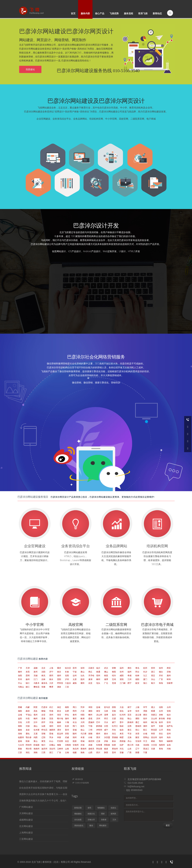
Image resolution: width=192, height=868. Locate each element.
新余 (114, 741)
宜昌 (51, 718)
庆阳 (67, 734)
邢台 (137, 672)
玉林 (106, 711)
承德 (169, 718)
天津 (28, 668)
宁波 (75, 672)
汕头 (82, 675)
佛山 (106, 672)
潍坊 (129, 668)
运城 (20, 715)
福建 (75, 752)
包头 (98, 683)
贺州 (169, 734)
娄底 (90, 718)
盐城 (98, 707)
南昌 (106, 675)
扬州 (28, 679)
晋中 (122, 722)
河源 (28, 726)
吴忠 (67, 741)
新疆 (137, 752)
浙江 (51, 752)
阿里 (36, 707)
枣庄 (106, 718)
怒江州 (130, 745)
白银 (90, 737)
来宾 (122, 734)
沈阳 (43, 672)
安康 (161, 726)
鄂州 (161, 741)
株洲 (82, 718)
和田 (153, 734)
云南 (67, 752)
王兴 (114, 820)
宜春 (114, 711)
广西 (129, 752)
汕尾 (43, 726)
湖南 (36, 752)
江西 (43, 752)
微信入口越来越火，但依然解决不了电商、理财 (43, 781)
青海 (161, 749)
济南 (169, 672)
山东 (129, 749)
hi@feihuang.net (136, 786)
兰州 (129, 679)
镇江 (28, 683)
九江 (145, 675)
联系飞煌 (143, 13)
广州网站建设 (26, 807)
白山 (51, 741)
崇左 (161, 734)
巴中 (98, 722)
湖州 (51, 726)
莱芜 (43, 741)
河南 (169, 749)
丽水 (106, 734)
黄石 (129, 730)
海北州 (76, 749)
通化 (28, 734)
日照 (106, 726)
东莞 (28, 672)
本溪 (82, 737)
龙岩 (28, 730)
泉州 (36, 672)
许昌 (28, 718)
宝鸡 (114, 679)
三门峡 (123, 683)
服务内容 (85, 13)
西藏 (20, 707)
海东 (169, 737)
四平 (43, 722)
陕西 (106, 752)
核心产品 (100, 13)
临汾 (169, 715)
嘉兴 (114, 715)
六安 (82, 711)
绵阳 (82, 715)
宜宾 (129, 715)
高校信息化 (79, 825)
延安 (137, 683)
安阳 (169, 711)
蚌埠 (169, 679)
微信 (91, 825)
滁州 (67, 718)
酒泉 (59, 687)
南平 (153, 726)
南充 (43, 675)
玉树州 (60, 749)
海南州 (37, 749)
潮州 (145, 726)
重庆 (59, 668)
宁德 (90, 726)
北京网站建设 (26, 826)
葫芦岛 (170, 726)
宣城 (75, 730)
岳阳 (67, 675)
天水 (106, 722)
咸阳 (122, 675)
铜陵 (59, 745)
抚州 (82, 679)
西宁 (129, 683)
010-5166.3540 (135, 783)
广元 (106, 683)
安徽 (122, 752)
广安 (161, 679)
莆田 (82, 683)
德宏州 (91, 741)
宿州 (98, 675)
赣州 (20, 672)
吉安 (43, 715)
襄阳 (90, 711)
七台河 (21, 745)
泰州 (75, 715)
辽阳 (43, 737)
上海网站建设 (26, 832)
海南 (82, 752)
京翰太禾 (91, 820)
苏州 (75, 668)
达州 (75, 675)
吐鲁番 (99, 745)
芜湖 (114, 683)
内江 (51, 707)
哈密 (114, 745)
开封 (161, 675)
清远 (122, 718)
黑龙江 (146, 749)
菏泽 (82, 707)
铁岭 (122, 726)
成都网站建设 (26, 820)
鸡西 (36, 737)
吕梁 (114, 718)
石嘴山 (52, 745)
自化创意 (78, 820)
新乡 (59, 711)
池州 (161, 737)
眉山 (36, 726)
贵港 (43, 718)
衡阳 (114, 672)
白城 (145, 734)
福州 (129, 672)
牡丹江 (115, 726)
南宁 (129, 707)
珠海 (161, 683)
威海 (75, 683)
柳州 (98, 679)
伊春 (106, 741)
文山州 (154, 718)
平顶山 (29, 715)
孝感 (129, 675)
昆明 (28, 675)
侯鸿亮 (113, 814)
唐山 (82, 672)
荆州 (75, 711)
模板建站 (78, 814)
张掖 (43, 687)
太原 (75, 679)
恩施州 (91, 722)
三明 (90, 730)
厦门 (145, 679)
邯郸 (114, 668)
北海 (129, 737)
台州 (169, 707)
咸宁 (106, 730)
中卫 (145, 741)
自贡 (90, 683)
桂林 (137, 675)
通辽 (137, 722)
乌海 (137, 745)
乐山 (153, 679)
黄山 (36, 741)
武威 (67, 737)
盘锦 (20, 741)
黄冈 (51, 675)
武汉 (106, 668)
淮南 (20, 734)
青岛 (137, 668)
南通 (98, 672)
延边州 (60, 734)
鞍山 (129, 718)
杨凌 (106, 749)
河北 (122, 749)
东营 (137, 734)
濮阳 (137, 718)
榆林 (59, 722)
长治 (75, 722)
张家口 (154, 715)
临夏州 (21, 737)
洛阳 (20, 675)
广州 (20, 668)
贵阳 (59, 679)
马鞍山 (21, 687)
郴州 (90, 715)
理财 (103, 814)
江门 (36, 679)
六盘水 (68, 683)
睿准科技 (78, 779)
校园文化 (91, 814)
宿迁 (153, 675)
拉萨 (122, 745)
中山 (20, 683)
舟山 (129, 741)
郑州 (153, 668)
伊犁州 (99, 730)
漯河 (59, 730)
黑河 (98, 737)
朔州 (75, 737)
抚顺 (90, 734)
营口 (137, 730)
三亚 (67, 687)
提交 (168, 825)
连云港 (138, 715)
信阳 (161, 707)
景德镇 (115, 737)
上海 (51, 668)
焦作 (145, 718)
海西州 (162, 745)
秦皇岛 (44, 683)
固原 (75, 741)
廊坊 (145, 715)
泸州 (67, 679)
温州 (122, 668)
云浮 (161, 730)
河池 (51, 722)
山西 (90, 752)
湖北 (28, 752)
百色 (20, 722)
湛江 (153, 672)
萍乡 (51, 737)
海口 (145, 683)
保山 (82, 730)
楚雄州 (138, 726)
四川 (98, 752)
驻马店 (107, 707)
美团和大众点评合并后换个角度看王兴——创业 (43, 794)
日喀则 (68, 745)
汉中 (36, 722)
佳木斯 (37, 730)
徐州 (161, 668)
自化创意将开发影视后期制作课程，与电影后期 (43, 788)
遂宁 (114, 722)
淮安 (59, 715)
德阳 (137, 679)
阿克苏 (154, 730)
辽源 (98, 741)
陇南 (20, 730)
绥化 (122, 711)
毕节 (145, 707)
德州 (59, 675)
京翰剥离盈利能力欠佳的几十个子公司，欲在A (43, 800)
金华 (129, 711)
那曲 (20, 749)
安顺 (43, 734)
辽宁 (137, 749)
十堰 (67, 722)
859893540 (137, 790)
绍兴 (114, 675)
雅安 (137, 737)
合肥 (67, 711)
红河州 (123, 715)
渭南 (145, 711)
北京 (43, 668)
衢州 (98, 734)
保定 (59, 707)
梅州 (36, 718)
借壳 (89, 808)
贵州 (114, 752)
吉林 (43, 679)
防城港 (37, 745)
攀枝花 (37, 687)
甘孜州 (138, 741)
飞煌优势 (114, 13)
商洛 (169, 730)
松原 (67, 726)
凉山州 (99, 715)
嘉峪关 (91, 749)
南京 (59, 672)
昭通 (153, 711)
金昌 (169, 745)
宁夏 (145, 752)
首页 (73, 13)
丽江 (28, 687)
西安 (169, 668)
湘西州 (52, 730)
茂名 (36, 711)
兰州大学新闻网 (81, 783)
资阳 (122, 679)
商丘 (90, 672)
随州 (75, 734)
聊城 (43, 711)
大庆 (51, 683)
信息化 (113, 808)
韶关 (82, 726)
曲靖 (28, 711)
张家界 (170, 683)
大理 (28, 722)
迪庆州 (44, 749)
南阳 (67, 707)
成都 (36, 668)
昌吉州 (154, 737)
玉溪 (36, 734)
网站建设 (103, 825)
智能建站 (101, 808)
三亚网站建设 (26, 839)
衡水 (51, 679)
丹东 (114, 730)
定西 (129, 726)
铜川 (43, 745)
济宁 (51, 672)
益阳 (20, 718)
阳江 (145, 730)
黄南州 (83, 749)
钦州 (161, 722)
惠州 (169, 675)
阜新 (59, 737)
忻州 (169, 722)
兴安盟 (107, 737)
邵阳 (114, 707)
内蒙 (28, 707)
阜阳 (90, 707)
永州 (161, 711)
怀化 (67, 715)
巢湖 (90, 679)
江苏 (20, 752)
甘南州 (76, 745)
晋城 (51, 734)
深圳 (82, 668)
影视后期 (78, 808)
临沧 (122, 730)
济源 (82, 745)
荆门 (75, 726)
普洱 (67, 730)
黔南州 (130, 722)
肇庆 (75, 718)
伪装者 (104, 820)
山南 (67, 749)
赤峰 (161, 715)
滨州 (98, 718)
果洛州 (115, 749)
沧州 (122, 672)
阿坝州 (29, 745)
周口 (75, 707)
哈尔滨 (68, 668)
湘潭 (106, 679)
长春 (67, 672)
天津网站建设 (26, 813)
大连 (122, 707)
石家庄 (91, 668)
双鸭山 (146, 737)
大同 (82, 722)
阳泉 (28, 741)
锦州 (145, 722)
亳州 (36, 715)
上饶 (137, 707)
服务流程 (128, 13)
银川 (153, 683)
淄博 (106, 715)
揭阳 (20, 711)
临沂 (98, 668)
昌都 (90, 745)
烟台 (161, 672)
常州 (20, 679)
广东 (59, 752)
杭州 (145, 668)
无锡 (36, 675)
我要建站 (30, 69)
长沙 (145, 672)
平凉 (129, 734)
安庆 (137, 711)
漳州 (51, 715)
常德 (51, 711)
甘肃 (153, 749)
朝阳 (20, 726)
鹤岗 (153, 741)
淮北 (114, 734)
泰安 (98, 711)
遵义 (153, 707)
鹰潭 (51, 687)
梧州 (59, 726)
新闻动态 (157, 13)
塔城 (82, 741)
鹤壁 (122, 737)
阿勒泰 (107, 745)
